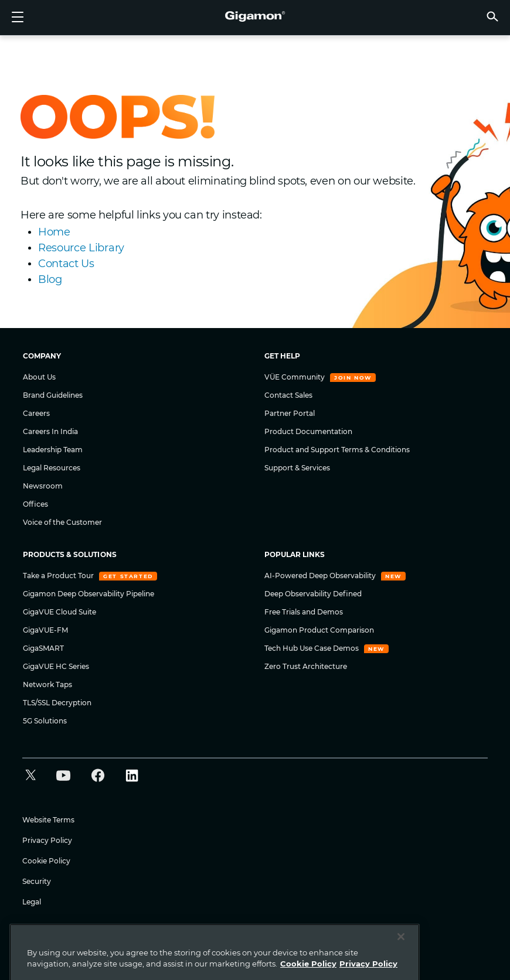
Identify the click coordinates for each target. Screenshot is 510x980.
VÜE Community (295, 377)
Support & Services (297, 468)
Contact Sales (288, 395)
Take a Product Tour (59, 576)
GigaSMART (43, 648)
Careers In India (50, 431)
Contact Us (66, 264)
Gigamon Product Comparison (319, 630)
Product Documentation (308, 431)
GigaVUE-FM (45, 630)
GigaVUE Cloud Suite (59, 612)
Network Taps (47, 684)
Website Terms (48, 820)
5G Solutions (45, 721)
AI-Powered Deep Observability (321, 576)
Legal (32, 902)
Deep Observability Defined (313, 594)
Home (54, 232)
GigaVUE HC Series (56, 666)
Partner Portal (290, 413)
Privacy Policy (47, 840)
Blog (50, 279)
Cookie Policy (46, 861)
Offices (35, 504)
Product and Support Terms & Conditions (337, 450)
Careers (36, 413)
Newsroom (43, 486)
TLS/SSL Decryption (57, 703)
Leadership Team (53, 450)
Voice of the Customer (62, 522)
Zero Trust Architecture (306, 666)
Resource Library (81, 248)
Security (37, 881)
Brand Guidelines (53, 395)
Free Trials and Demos (304, 612)
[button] (492, 16)
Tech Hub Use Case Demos (312, 648)
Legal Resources (52, 468)
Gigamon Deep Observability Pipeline (89, 594)
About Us (39, 377)
